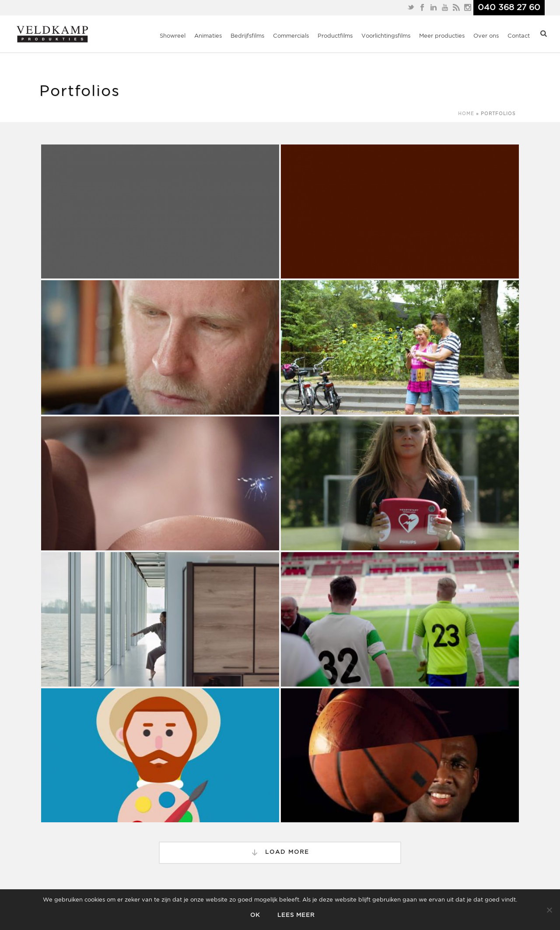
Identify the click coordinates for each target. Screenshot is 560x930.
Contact (519, 36)
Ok (255, 915)
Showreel (173, 36)
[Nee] (549, 910)
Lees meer (296, 915)
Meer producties (442, 36)
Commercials (291, 36)
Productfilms (335, 36)
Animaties (208, 36)
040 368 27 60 (509, 8)
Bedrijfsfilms (247, 36)
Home (466, 114)
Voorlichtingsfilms (386, 36)
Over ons (486, 36)
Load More (280, 852)
